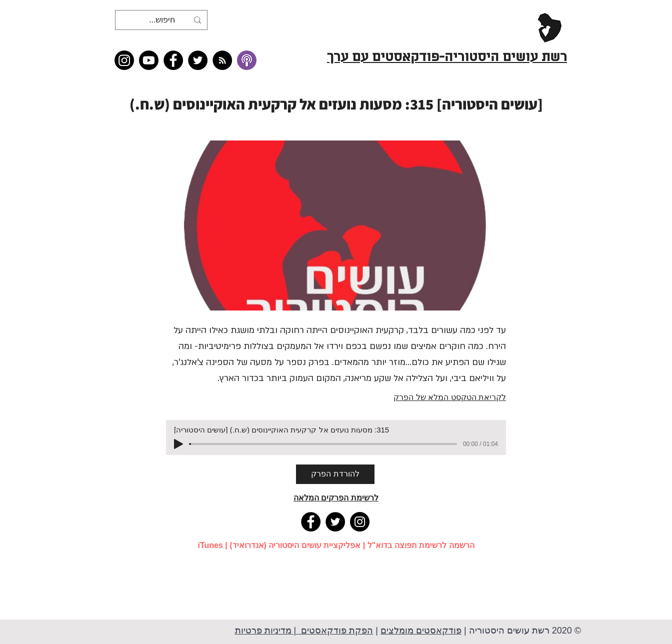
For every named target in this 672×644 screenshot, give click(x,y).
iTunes (210, 545)
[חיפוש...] (162, 20)
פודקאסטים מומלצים (421, 630)
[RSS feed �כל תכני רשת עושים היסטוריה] (222, 60)
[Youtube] (149, 60)
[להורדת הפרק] (335, 474)
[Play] (178, 444)
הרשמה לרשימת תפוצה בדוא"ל (421, 545)
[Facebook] (173, 60)
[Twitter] (198, 60)
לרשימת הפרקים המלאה (336, 498)
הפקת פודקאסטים (336, 630)
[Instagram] (124, 60)
